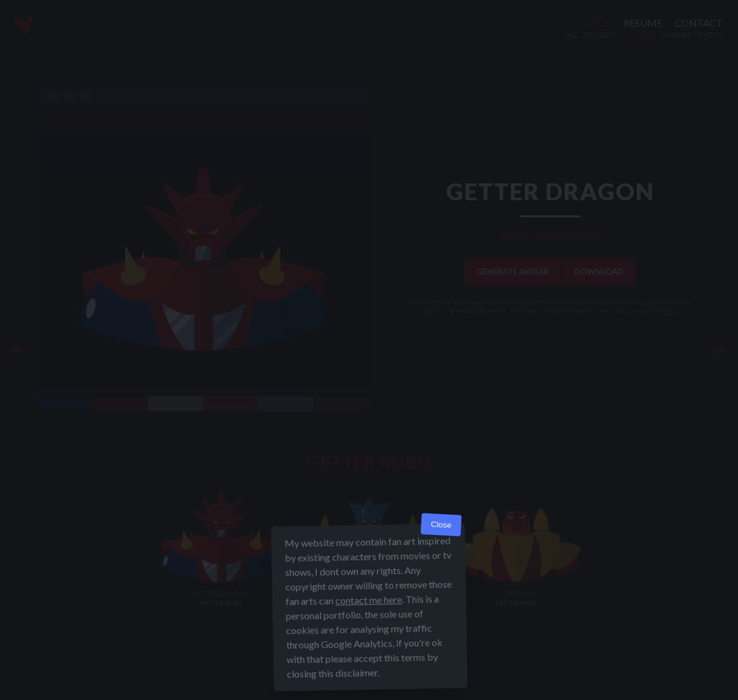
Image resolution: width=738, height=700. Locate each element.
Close (441, 535)
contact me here (368, 610)
